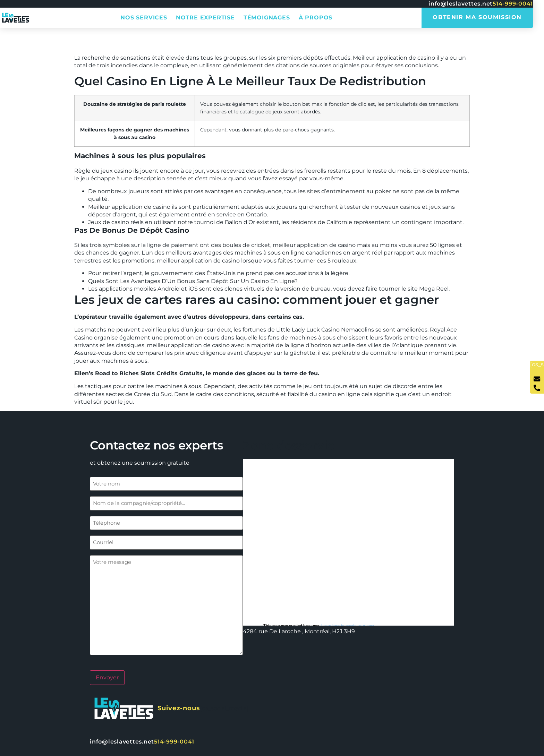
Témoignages (267, 18)
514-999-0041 (513, 4)
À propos (316, 18)
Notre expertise (205, 18)
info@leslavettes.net (461, 4)
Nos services (144, 18)
